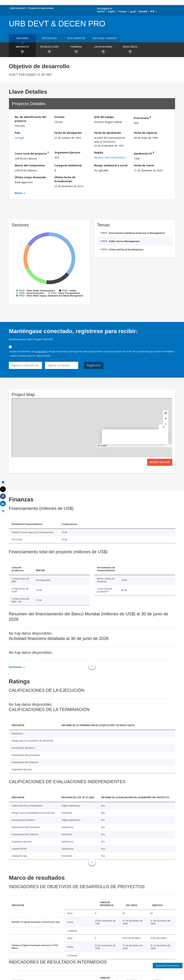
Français (122, 11)
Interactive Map (160, 462)
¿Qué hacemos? (18, 8)
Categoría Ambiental (68, 165)
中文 (152, 11)
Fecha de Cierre (144, 165)
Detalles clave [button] (49, 50)
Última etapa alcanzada (30, 177)
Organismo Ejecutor (67, 152)
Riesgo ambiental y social (111, 165)
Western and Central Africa (110, 157)
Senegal (19, 138)
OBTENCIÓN (49, 38)
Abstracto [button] (22, 50)
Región (99, 152)
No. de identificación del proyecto (30, 119)
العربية (133, 11)
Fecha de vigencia (145, 133)
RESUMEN (22, 38)
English (112, 11)
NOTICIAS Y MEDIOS (105, 38)
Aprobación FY (144, 153)
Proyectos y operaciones (41, 8)
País (17, 133)
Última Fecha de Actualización (65, 179)
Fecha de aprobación (108, 133)
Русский (143, 11)
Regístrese (94, 365)
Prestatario (142, 117)
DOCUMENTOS (76, 38)
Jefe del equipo (104, 117)
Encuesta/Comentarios (168, 966)
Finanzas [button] (76, 50)
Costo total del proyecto (32, 153)
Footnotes (15, 667)
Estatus (59, 117)
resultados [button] (130, 50)
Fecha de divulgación (68, 133)
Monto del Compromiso (30, 165)
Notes (19, 193)
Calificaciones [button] (103, 50)
